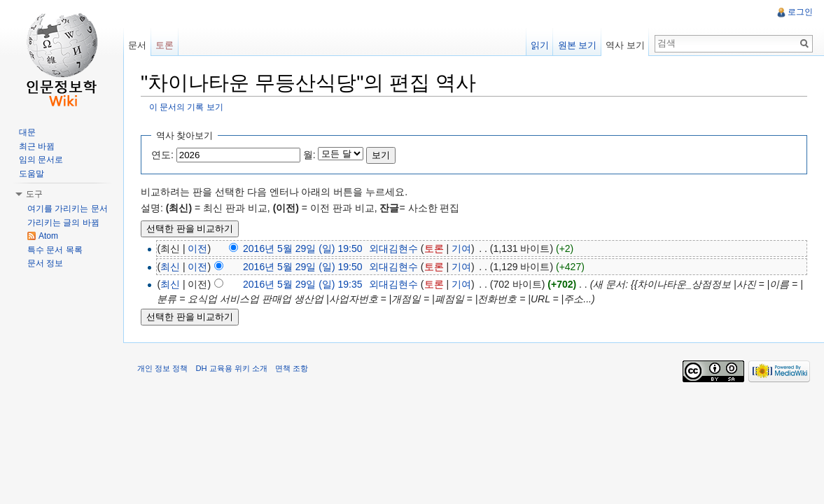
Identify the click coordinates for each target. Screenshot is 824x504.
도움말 (32, 174)
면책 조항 (292, 368)
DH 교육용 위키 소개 (231, 368)
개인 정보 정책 (162, 368)
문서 (137, 45)
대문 (27, 132)
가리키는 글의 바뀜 (63, 223)
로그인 (800, 12)
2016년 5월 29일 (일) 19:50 (302, 248)
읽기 (540, 45)
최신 (170, 267)
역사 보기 (625, 45)
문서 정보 (45, 263)
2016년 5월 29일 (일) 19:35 (302, 284)
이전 (197, 248)
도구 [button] (34, 194)
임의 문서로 (41, 160)
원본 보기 (578, 45)
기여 (461, 248)
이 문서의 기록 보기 (186, 107)
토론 (434, 248)
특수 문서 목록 (55, 250)
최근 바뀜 (37, 146)
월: (309, 155)
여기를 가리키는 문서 (68, 209)
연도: (162, 155)
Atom (48, 236)
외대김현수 (393, 248)
